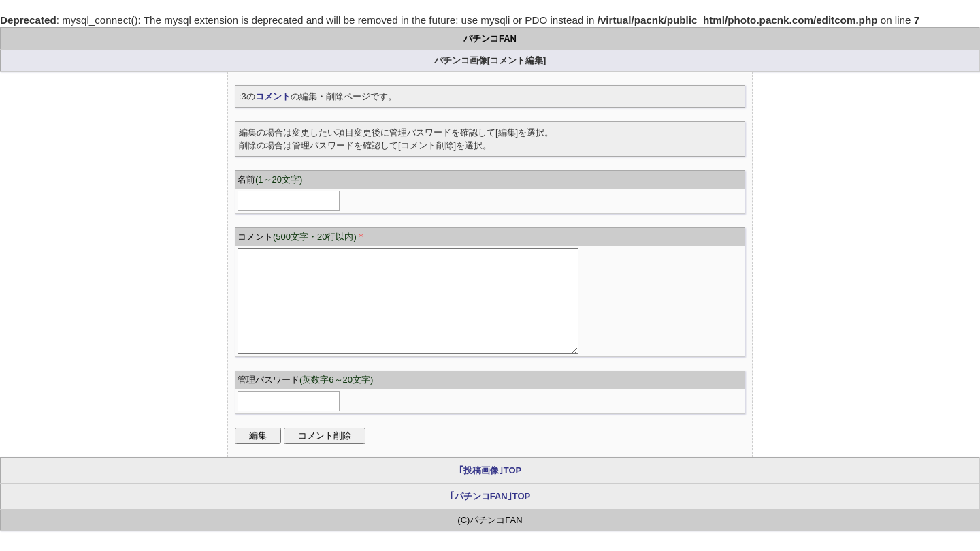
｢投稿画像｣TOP (490, 491)
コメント (273, 96)
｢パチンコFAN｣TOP (490, 517)
